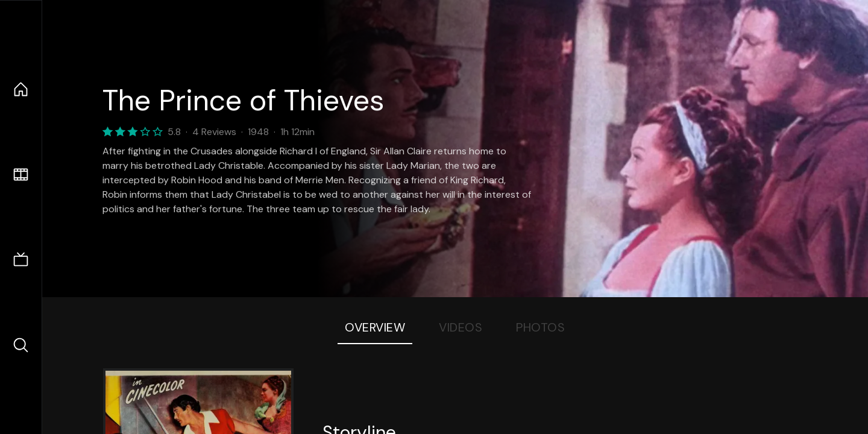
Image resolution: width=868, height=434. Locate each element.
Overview (375, 327)
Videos (461, 327)
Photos (540, 327)
